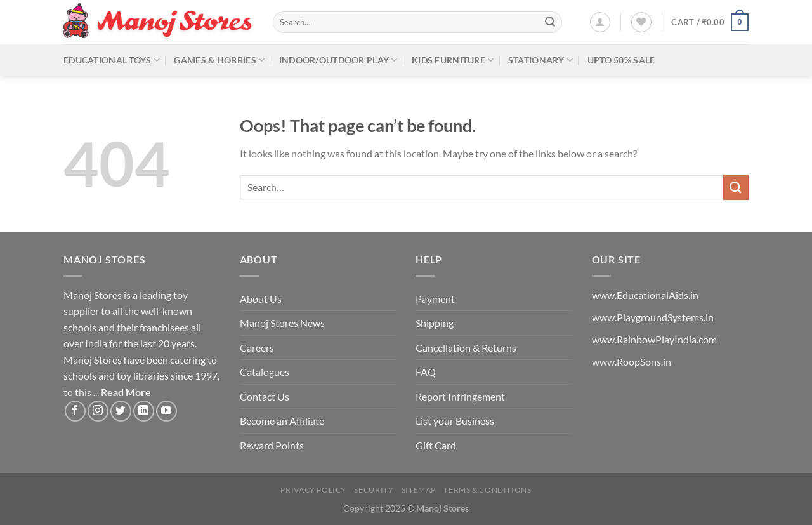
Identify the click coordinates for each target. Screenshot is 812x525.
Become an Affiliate (282, 421)
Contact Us (265, 396)
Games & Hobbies (219, 60)
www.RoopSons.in (632, 362)
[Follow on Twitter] (121, 411)
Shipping (435, 323)
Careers (257, 348)
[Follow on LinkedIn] (144, 411)
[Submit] (550, 22)
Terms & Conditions (487, 490)
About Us (261, 299)
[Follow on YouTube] (167, 411)
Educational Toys (112, 60)
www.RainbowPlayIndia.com (654, 339)
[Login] (600, 22)
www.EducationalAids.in (645, 295)
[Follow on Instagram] (98, 411)
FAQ (426, 372)
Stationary (540, 60)
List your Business (455, 421)
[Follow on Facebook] (75, 411)
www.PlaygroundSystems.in (653, 317)
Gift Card (436, 445)
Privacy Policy (313, 490)
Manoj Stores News (282, 323)
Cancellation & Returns (466, 348)
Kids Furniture (453, 60)
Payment (435, 299)
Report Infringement (460, 396)
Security (374, 490)
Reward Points (272, 445)
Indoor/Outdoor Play (338, 60)
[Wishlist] (641, 22)
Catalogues (265, 372)
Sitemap (419, 490)
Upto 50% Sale (621, 60)
